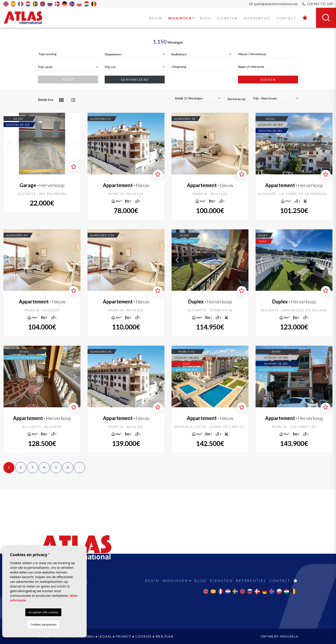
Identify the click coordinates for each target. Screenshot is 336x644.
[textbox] (68, 54)
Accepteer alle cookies (43, 612)
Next (75, 144)
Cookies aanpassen (43, 624)
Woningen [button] (180, 18)
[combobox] (68, 54)
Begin (156, 18)
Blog (206, 18)
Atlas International (26, 18)
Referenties (257, 18)
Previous (9, 144)
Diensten (227, 18)
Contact (287, 18)
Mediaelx (289, 636)
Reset (68, 80)
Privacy (123, 636)
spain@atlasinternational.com (274, 4)
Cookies (143, 636)
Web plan (164, 636)
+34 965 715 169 (317, 4)
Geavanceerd (135, 80)
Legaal (105, 636)
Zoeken (268, 80)
